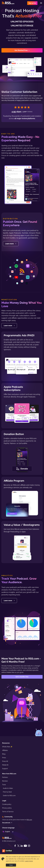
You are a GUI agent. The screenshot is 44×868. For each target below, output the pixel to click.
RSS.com (29, 820)
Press (4, 758)
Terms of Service (8, 812)
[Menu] (41, 3)
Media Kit (5, 765)
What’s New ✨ (7, 747)
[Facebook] (15, 846)
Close (11, 865)
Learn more (29, 861)
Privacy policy (7, 808)
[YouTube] (25, 846)
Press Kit (5, 761)
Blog (4, 754)
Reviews (5, 781)
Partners (5, 777)
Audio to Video (8, 788)
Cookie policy (7, 804)
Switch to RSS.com (9, 796)
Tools (4, 785)
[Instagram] (29, 846)
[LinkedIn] (22, 846)
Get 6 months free (22, 677)
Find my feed (7, 792)
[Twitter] (18, 846)
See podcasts (7, 823)
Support (5, 769)
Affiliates (5, 750)
